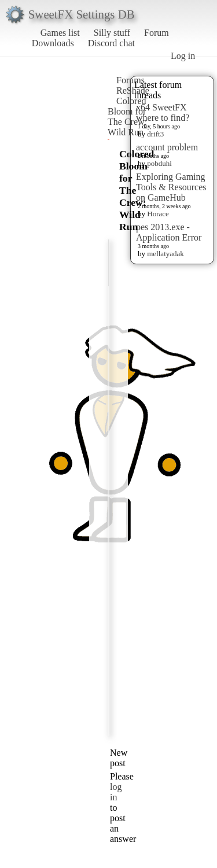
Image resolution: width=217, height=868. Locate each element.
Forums (130, 80)
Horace (158, 214)
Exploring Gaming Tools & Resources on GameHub (171, 187)
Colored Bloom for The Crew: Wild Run (127, 117)
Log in (183, 56)
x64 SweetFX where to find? (163, 112)
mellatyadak (165, 254)
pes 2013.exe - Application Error (169, 232)
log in (116, 792)
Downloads (53, 43)
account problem (167, 147)
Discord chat (111, 43)
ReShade (133, 91)
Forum (157, 33)
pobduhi (159, 163)
